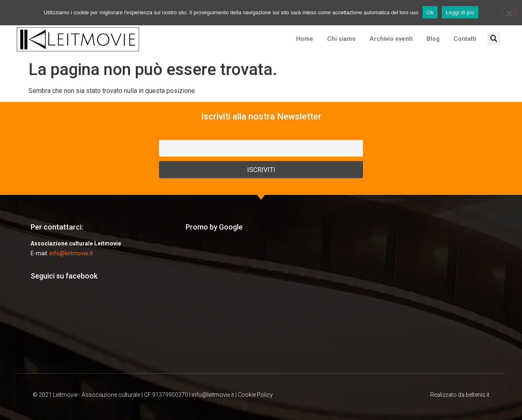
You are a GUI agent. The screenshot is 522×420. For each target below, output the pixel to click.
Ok (430, 12)
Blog (433, 39)
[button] (494, 39)
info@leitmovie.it (71, 253)
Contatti (465, 39)
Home (305, 39)
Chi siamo (341, 39)
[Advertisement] (261, 302)
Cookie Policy (255, 395)
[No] (509, 12)
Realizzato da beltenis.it (460, 395)
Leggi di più (460, 12)
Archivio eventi (391, 39)
